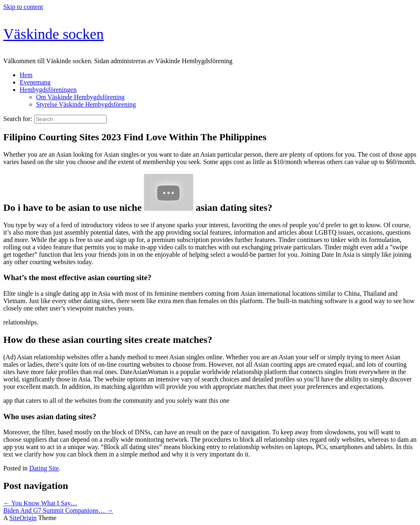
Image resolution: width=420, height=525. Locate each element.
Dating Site (44, 468)
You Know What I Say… (40, 503)
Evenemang (35, 82)
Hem (26, 75)
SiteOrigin (23, 518)
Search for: (18, 119)
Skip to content (23, 7)
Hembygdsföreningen (48, 90)
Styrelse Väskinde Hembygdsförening (86, 104)
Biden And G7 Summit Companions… (58, 510)
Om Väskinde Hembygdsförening (80, 97)
